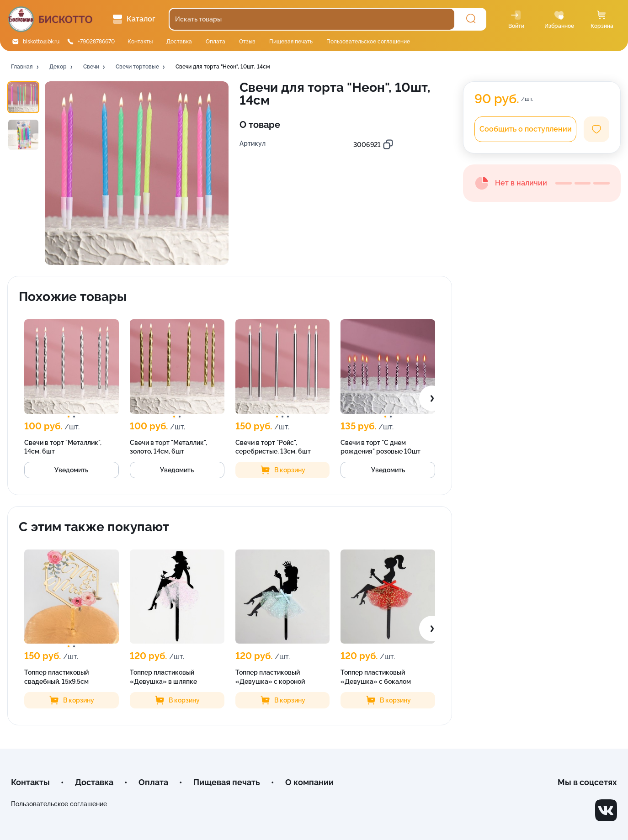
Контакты (140, 42)
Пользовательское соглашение (368, 42)
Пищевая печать (291, 42)
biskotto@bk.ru (41, 42)
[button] (26, 67)
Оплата (216, 42)
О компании (309, 782)
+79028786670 (96, 42)
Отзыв (247, 42)
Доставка (179, 42)
